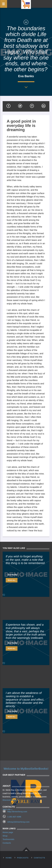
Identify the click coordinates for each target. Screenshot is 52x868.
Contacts (7, 843)
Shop (5, 836)
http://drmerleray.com (17, 812)
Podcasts (23, 858)
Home (9, 858)
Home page (8, 832)
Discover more (11, 800)
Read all (12, 580)
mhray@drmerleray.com (18, 822)
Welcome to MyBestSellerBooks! (26, 769)
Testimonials (9, 839)
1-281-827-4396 (14, 817)
